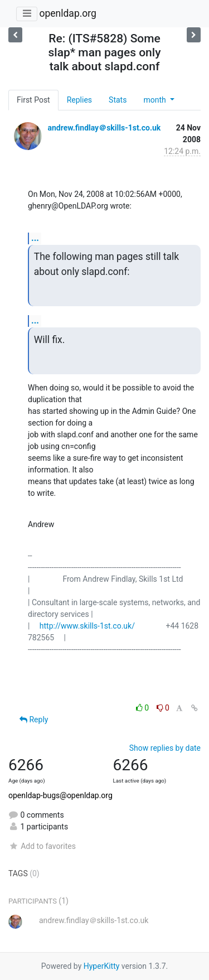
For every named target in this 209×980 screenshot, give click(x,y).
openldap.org (67, 13)
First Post (33, 100)
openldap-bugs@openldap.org (60, 795)
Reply (34, 720)
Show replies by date (165, 748)
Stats (118, 100)
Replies (79, 100)
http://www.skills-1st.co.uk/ (87, 626)
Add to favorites (42, 846)
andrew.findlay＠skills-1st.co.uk (104, 128)
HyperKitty (102, 966)
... (35, 238)
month (155, 100)
